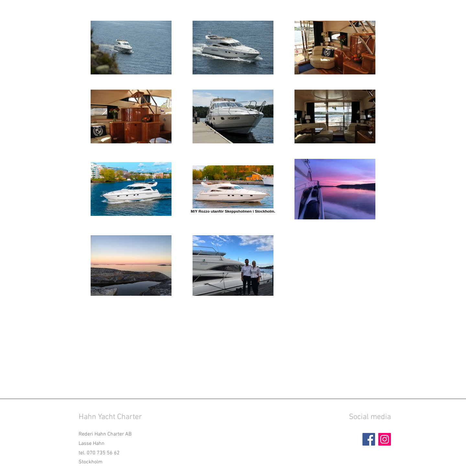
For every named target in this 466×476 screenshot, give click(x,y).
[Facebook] (369, 439)
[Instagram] (385, 439)
